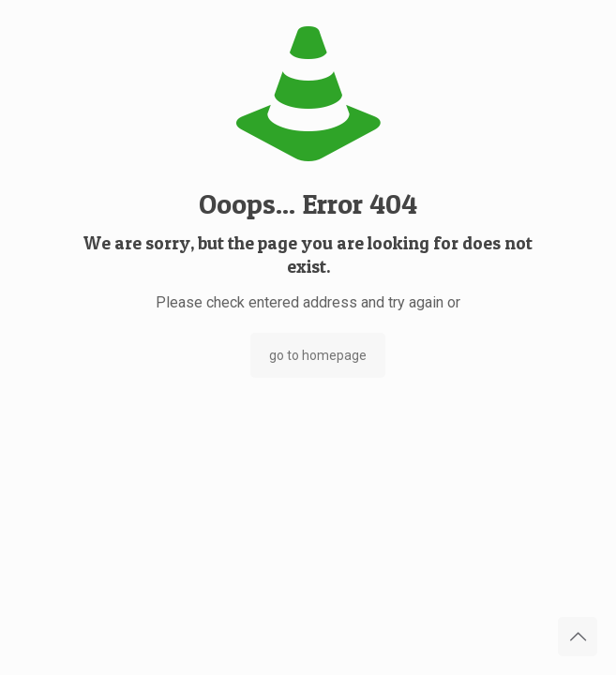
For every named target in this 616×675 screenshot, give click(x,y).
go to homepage (318, 355)
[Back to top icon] (578, 637)
